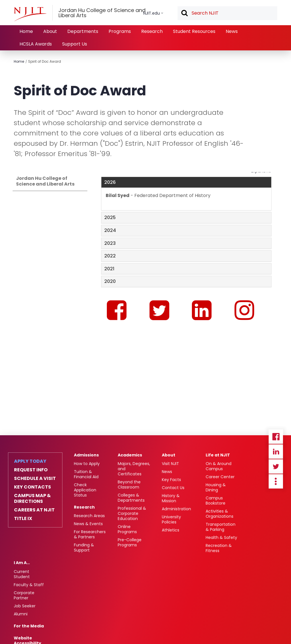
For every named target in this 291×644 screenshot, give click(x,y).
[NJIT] (30, 14)
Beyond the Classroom (129, 485)
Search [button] (184, 13)
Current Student (22, 574)
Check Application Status (85, 490)
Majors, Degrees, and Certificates (134, 469)
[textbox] (227, 13)
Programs (120, 31)
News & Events (88, 524)
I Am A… (22, 563)
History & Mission (171, 498)
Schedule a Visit (35, 478)
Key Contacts (33, 487)
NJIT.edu (152, 13)
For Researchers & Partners (90, 534)
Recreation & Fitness (219, 548)
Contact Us (173, 488)
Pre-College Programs (130, 542)
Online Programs (127, 529)
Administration (176, 509)
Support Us (75, 44)
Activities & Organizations (220, 514)
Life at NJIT (218, 455)
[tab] (186, 182)
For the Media (29, 626)
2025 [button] (110, 217)
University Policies (171, 519)
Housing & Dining (216, 487)
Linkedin (276, 452)
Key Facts (171, 480)
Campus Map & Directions (32, 499)
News (232, 31)
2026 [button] (110, 182)
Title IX (23, 519)
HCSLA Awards (36, 44)
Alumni (21, 614)
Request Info (31, 470)
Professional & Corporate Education (132, 513)
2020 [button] (110, 281)
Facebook (276, 437)
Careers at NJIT (34, 510)
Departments (83, 31)
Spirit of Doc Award (45, 61)
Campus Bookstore (216, 501)
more (276, 481)
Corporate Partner (24, 595)
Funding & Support (84, 548)
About (50, 31)
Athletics (171, 530)
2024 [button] (110, 230)
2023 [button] (110, 243)
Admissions (86, 455)
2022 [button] (110, 256)
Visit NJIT (170, 464)
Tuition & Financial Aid (86, 474)
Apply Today (30, 461)
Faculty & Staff (29, 585)
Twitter (276, 466)
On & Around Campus (219, 466)
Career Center (220, 477)
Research (152, 31)
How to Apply (87, 464)
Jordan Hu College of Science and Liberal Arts (45, 181)
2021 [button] (109, 269)
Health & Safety (221, 537)
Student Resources (194, 31)
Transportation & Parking (221, 527)
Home (26, 31)
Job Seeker (25, 606)
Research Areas (89, 516)
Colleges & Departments (131, 498)
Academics (130, 455)
